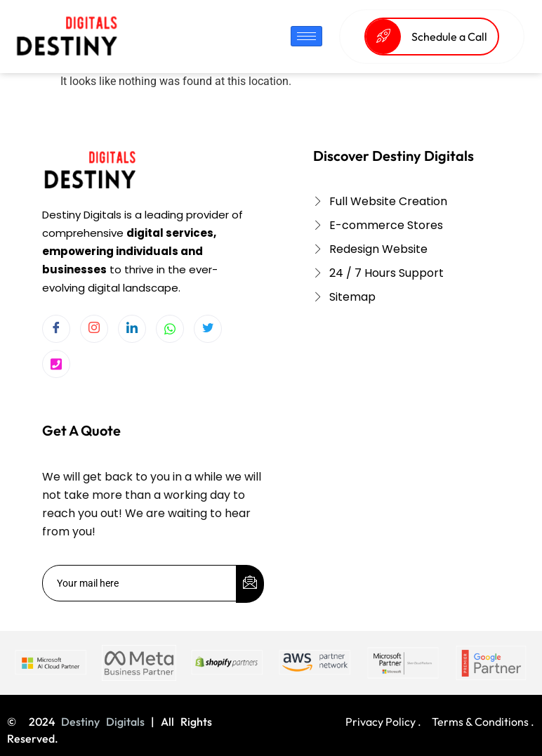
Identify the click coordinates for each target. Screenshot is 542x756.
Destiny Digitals (103, 722)
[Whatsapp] (170, 329)
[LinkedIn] (132, 329)
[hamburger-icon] (306, 36)
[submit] (250, 584)
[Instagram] (94, 329)
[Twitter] (208, 329)
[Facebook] (56, 329)
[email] (140, 583)
